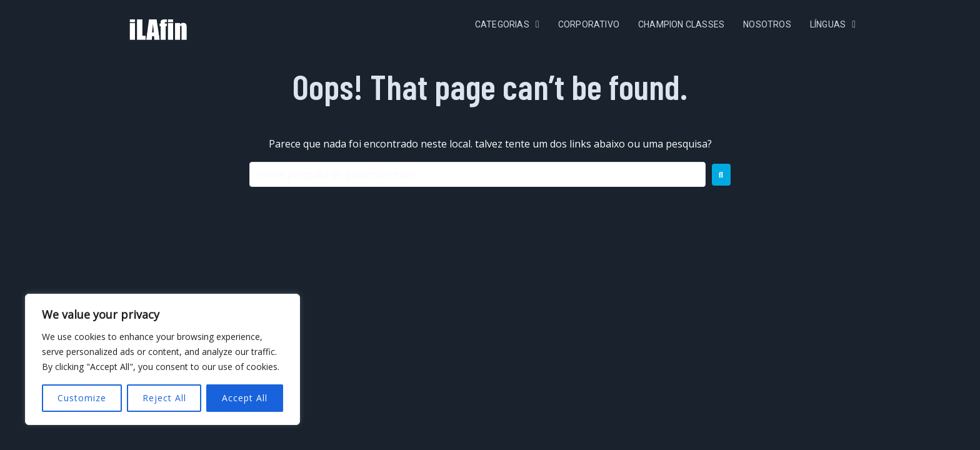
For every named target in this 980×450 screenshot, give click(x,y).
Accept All (245, 398)
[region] (162, 359)
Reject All (164, 398)
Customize (82, 398)
